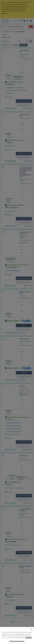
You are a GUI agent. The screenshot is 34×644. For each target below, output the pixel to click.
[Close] (32, 636)
